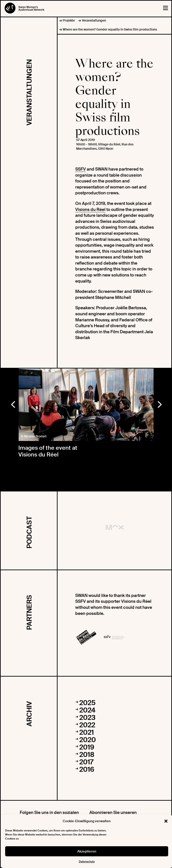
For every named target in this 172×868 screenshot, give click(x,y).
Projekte (69, 20)
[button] (166, 821)
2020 (88, 740)
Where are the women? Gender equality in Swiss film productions (110, 29)
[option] (86, 405)
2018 (87, 755)
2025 (87, 703)
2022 (87, 725)
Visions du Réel (90, 209)
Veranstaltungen (94, 20)
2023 (87, 718)
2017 (86, 762)
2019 (87, 747)
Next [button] (159, 403)
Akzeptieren (87, 851)
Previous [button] (13, 403)
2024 (87, 710)
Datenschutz (87, 861)
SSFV (81, 169)
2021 (87, 732)
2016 (87, 769)
